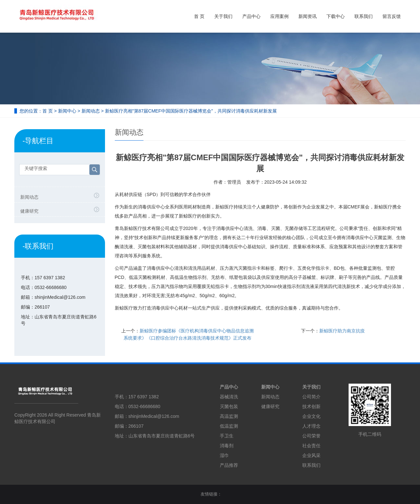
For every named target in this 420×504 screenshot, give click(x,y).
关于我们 (223, 16)
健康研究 (29, 211)
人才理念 (311, 426)
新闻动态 (91, 111)
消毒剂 (227, 446)
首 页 (199, 16)
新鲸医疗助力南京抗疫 (342, 331)
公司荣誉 (311, 436)
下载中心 (336, 16)
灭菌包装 (229, 406)
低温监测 (229, 426)
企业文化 (311, 416)
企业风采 (311, 455)
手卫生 (227, 436)
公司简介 (311, 397)
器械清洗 (229, 397)
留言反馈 (392, 16)
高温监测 (229, 416)
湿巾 (224, 455)
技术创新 (311, 406)
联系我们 (364, 16)
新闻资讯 (307, 16)
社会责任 (311, 446)
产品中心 (251, 16)
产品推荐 (229, 465)
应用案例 (279, 16)
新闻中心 (67, 111)
